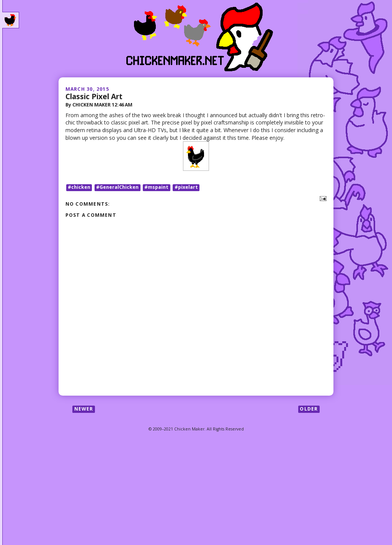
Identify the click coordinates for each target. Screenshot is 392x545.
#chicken (79, 187)
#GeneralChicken (117, 187)
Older (309, 409)
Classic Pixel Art (94, 96)
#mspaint (156, 187)
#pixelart (186, 187)
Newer (84, 409)
